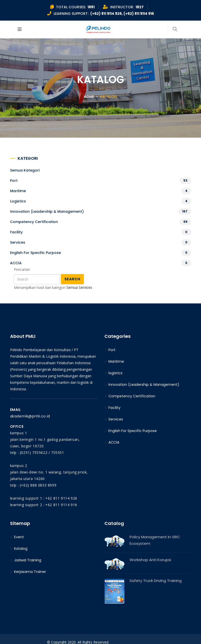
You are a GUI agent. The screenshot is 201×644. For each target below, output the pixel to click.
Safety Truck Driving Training (156, 581)
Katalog (19, 549)
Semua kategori (25, 170)
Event (17, 537)
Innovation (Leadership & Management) (47, 211)
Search (72, 279)
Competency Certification (34, 222)
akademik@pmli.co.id (30, 416)
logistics (18, 201)
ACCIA (16, 263)
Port (14, 181)
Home (89, 97)
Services (18, 242)
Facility (16, 232)
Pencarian (22, 269)
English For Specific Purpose (35, 253)
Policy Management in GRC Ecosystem (155, 540)
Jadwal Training (26, 560)
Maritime (18, 191)
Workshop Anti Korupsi (150, 560)
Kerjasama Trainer (28, 572)
